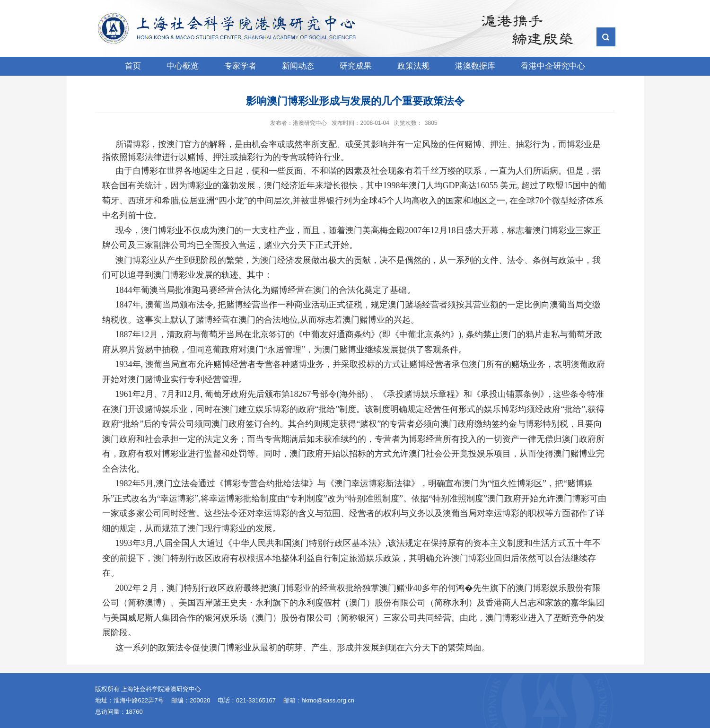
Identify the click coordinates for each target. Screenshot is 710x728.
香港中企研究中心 (553, 66)
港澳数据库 (475, 66)
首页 (133, 66)
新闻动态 (298, 66)
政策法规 (413, 66)
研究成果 (356, 66)
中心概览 (183, 66)
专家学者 (240, 66)
